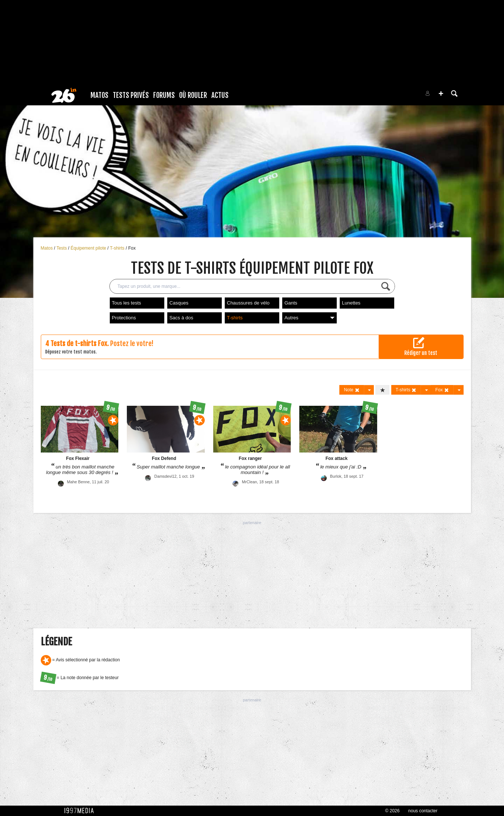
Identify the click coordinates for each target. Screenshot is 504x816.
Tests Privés (131, 95)
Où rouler (193, 95)
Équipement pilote (89, 248)
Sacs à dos (181, 318)
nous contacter (423, 811)
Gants (291, 303)
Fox (132, 248)
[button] (441, 93)
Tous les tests (127, 303)
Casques (179, 303)
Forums (164, 95)
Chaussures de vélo (248, 303)
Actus (220, 95)
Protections (124, 318)
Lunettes (351, 303)
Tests (62, 248)
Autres (309, 318)
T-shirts (118, 248)
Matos (99, 95)
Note (352, 390)
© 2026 (393, 811)
